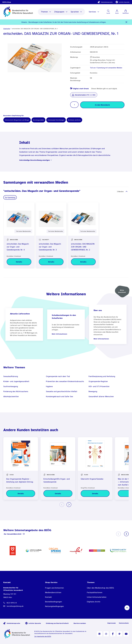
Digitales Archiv (94, 602)
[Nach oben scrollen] (127, 608)
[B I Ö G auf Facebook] (113, 634)
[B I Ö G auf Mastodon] (119, 634)
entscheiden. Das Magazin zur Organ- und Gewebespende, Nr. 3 (50, 247)
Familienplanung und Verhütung (102, 376)
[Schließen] (126, 22)
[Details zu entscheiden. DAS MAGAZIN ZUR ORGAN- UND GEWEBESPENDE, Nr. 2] (83, 262)
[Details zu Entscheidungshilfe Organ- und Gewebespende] (58, 493)
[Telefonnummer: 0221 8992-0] (20, 603)
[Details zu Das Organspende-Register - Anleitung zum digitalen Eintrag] (21, 493)
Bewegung (93, 391)
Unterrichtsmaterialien (97, 597)
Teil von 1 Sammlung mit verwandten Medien (106, 68)
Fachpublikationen (95, 592)
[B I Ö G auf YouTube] (126, 634)
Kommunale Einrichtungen (56, 120)
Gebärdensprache (105, 2)
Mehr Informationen (59, 334)
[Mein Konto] (117, 12)
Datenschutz (124, 623)
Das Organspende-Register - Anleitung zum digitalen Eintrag (20, 480)
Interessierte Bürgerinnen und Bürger (17, 120)
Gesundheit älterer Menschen (101, 396)
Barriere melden (80, 623)
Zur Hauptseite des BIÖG (43, 636)
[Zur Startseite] (17, 634)
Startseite (7, 29)
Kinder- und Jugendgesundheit (16, 381)
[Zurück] (62, 505)
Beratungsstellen (38, 120)
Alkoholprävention (11, 396)
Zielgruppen (61, 12)
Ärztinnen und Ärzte (74, 120)
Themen (46, 12)
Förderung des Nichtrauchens (16, 391)
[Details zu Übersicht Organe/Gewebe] (95, 493)
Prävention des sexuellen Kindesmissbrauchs (65, 381)
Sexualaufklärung (11, 376)
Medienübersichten (53, 592)
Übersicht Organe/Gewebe (92, 479)
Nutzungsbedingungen (54, 606)
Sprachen (76, 12)
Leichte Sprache (122, 2)
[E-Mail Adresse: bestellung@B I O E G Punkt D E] (20, 606)
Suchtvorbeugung (11, 386)
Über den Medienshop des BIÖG (100, 588)
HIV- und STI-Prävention (99, 386)
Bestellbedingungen (54, 602)
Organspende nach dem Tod (58, 376)
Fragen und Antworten (54, 588)
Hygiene (49, 386)
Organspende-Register (98, 381)
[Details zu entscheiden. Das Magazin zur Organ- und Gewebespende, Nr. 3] (51, 262)
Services (94, 12)
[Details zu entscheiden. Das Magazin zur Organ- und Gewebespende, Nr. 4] (19, 262)
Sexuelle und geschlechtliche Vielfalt (62, 391)
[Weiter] (69, 505)
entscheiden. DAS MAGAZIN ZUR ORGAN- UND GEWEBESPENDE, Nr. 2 (83, 247)
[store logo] (18, 12)
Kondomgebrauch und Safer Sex (59, 396)
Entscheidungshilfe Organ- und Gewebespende (57, 480)
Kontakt (48, 597)
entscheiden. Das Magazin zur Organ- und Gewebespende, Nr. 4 (18, 247)
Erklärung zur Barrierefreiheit (57, 623)
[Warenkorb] (126, 12)
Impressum (111, 623)
